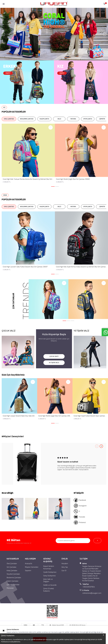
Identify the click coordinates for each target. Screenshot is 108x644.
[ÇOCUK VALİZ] (18, 352)
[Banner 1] (13, 509)
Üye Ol (64, 571)
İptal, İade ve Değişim (48, 580)
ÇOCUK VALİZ (54, 356)
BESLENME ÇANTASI (27, 119)
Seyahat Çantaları (13, 574)
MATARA (73, 119)
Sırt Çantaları (11, 567)
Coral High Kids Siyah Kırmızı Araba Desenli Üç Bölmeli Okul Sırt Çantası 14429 (82, 267)
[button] (3, 34)
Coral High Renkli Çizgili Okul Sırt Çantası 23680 (73, 179)
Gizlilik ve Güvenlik (50, 585)
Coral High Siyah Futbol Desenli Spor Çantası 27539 (90, 416)
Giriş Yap (65, 567)
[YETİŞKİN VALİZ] (90, 352)
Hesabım (65, 564)
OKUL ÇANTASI (9, 119)
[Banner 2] (36, 509)
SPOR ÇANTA (88, 119)
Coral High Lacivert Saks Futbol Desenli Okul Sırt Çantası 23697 (25, 267)
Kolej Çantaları (12, 571)
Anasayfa (29, 564)
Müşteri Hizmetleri (32, 567)
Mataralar (10, 588)
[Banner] (54, 34)
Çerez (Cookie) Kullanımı (49, 590)
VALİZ (59, 119)
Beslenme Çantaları (14, 578)
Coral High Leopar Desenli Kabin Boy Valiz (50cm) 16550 (19, 416)
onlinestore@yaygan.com (92, 593)
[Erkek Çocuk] (27, 82)
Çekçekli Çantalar (13, 585)
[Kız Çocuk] (81, 82)
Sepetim (28, 571)
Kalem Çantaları (12, 581)
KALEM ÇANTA (44, 119)
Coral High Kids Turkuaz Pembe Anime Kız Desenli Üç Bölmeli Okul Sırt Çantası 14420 (28, 179)
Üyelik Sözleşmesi (50, 572)
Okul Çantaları (12, 564)
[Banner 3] (59, 509)
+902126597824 (89, 587)
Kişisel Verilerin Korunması (49, 567)
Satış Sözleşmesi (49, 576)
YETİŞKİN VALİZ (54, 363)
